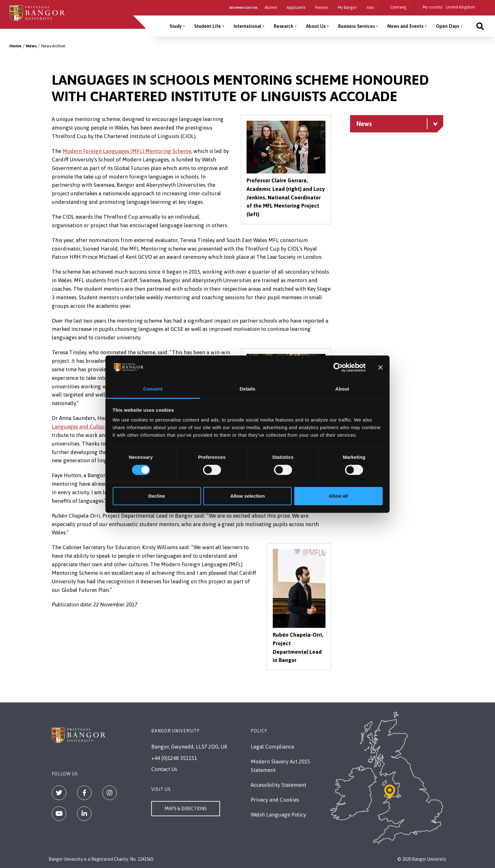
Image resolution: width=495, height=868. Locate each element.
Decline (157, 496)
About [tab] (342, 389)
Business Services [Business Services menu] (356, 26)
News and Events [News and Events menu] (405, 26)
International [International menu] (247, 26)
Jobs (370, 7)
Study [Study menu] (176, 26)
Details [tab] (247, 389)
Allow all (338, 496)
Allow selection (247, 496)
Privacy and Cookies (275, 800)
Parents (322, 7)
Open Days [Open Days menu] (447, 26)
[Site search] (480, 26)
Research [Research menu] (283, 26)
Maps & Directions (186, 809)
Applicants (296, 7)
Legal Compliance (272, 747)
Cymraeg (398, 7)
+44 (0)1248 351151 (174, 758)
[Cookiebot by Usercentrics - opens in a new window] (338, 367)
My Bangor (347, 7)
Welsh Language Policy (278, 815)
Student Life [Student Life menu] (208, 26)
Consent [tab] (153, 389)
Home (15, 46)
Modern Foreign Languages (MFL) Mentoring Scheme (127, 151)
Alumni (271, 7)
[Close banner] (380, 367)
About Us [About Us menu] (316, 26)
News (31, 46)
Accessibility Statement (278, 785)
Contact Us (164, 769)
